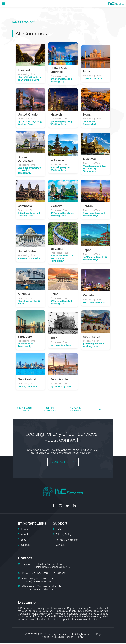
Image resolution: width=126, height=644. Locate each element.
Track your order (25, 410)
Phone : (26, 574)
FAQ (101, 410)
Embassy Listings (76, 410)
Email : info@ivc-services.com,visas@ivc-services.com (39, 580)
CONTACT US (63, 462)
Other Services (50, 410)
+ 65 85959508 (59, 574)
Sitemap (26, 545)
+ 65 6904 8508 (39, 574)
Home (25, 530)
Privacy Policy (64, 535)
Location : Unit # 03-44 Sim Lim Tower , (46, 566)
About (24, 535)
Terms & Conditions (67, 540)
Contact (60, 545)
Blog (24, 540)
